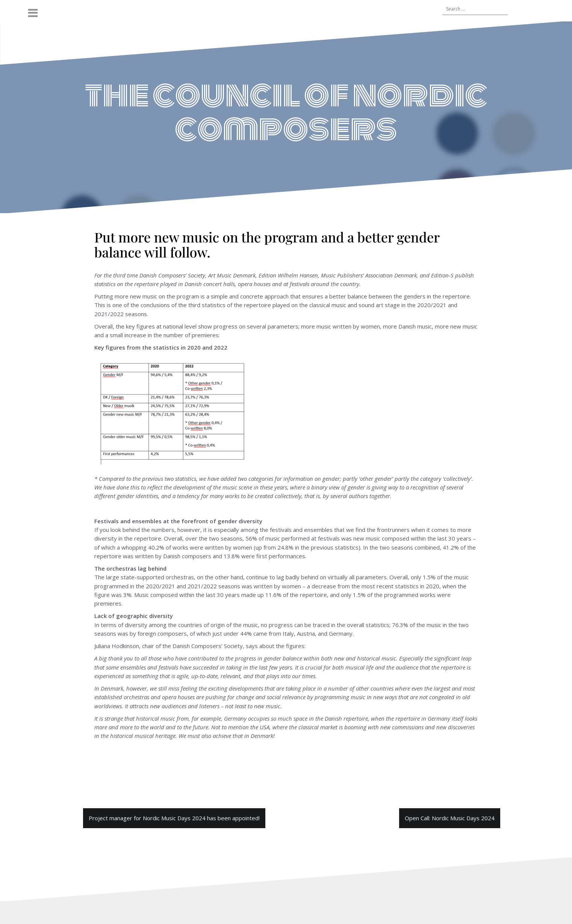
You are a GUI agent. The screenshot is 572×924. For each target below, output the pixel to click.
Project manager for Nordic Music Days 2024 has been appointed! (174, 818)
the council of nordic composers (286, 112)
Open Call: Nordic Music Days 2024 (450, 818)
